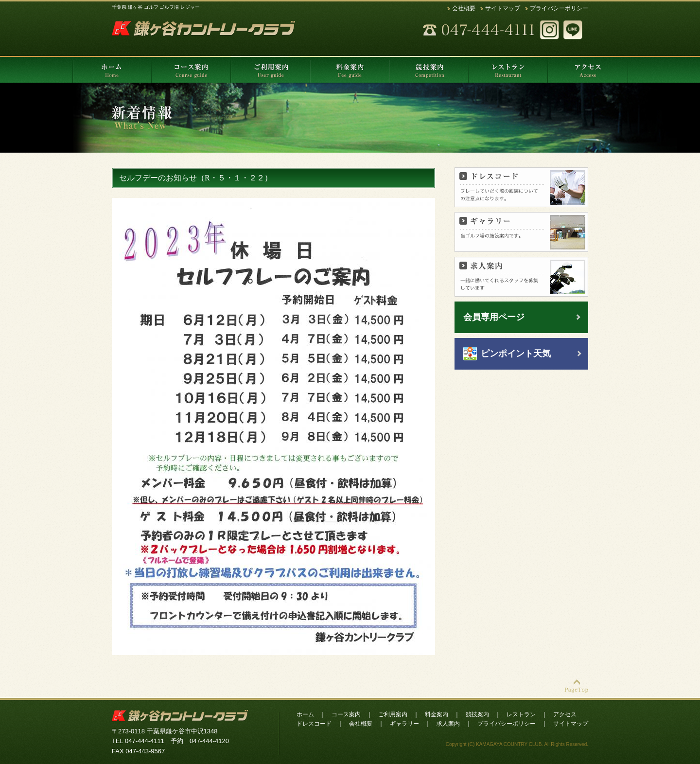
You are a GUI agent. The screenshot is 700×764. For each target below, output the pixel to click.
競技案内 (477, 714)
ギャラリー (404, 724)
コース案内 (346, 714)
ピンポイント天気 (516, 354)
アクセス (565, 714)
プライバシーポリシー (559, 8)
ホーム (305, 714)
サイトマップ (503, 8)
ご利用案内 (393, 714)
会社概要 (464, 8)
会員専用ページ (494, 317)
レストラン (521, 714)
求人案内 (448, 724)
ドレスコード (314, 724)
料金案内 (437, 714)
